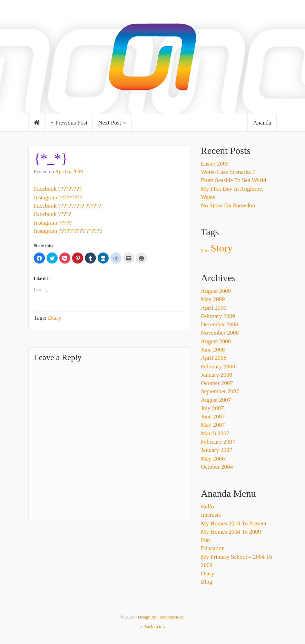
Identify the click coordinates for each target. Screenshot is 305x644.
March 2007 (215, 433)
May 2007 (213, 425)
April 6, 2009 (69, 171)
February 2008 (218, 366)
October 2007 (217, 383)
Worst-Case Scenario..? (228, 172)
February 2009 (218, 316)
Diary (55, 318)
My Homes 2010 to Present (234, 523)
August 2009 (216, 291)
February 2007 (218, 442)
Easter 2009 (215, 164)
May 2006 (213, 459)
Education (213, 548)
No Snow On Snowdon (228, 205)
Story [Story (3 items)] (222, 248)
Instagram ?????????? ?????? (68, 231)
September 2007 (220, 391)
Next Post (112, 123)
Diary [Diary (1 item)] (205, 250)
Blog (206, 582)
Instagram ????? (53, 223)
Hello (207, 507)
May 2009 (213, 299)
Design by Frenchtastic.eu (161, 617)
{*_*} (51, 158)
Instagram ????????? (58, 197)
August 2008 (216, 341)
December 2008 (219, 324)
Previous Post (69, 123)
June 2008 (213, 350)
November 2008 (220, 333)
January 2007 (217, 450)
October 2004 (217, 467)
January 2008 (217, 375)
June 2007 (213, 417)
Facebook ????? (52, 214)
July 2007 (212, 408)
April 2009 (214, 308)
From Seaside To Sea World (233, 180)
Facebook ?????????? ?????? (67, 206)
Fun (205, 540)
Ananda (262, 123)
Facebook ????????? (58, 189)
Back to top (152, 627)
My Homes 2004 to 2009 (231, 532)
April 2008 (214, 358)
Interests (211, 515)
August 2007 (216, 400)
